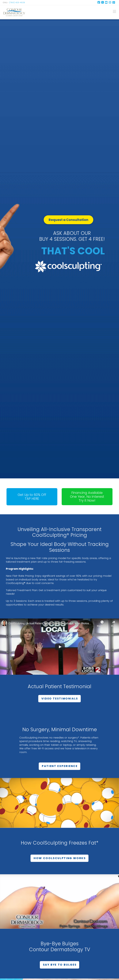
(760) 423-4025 (17, 2)
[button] (114, 12)
